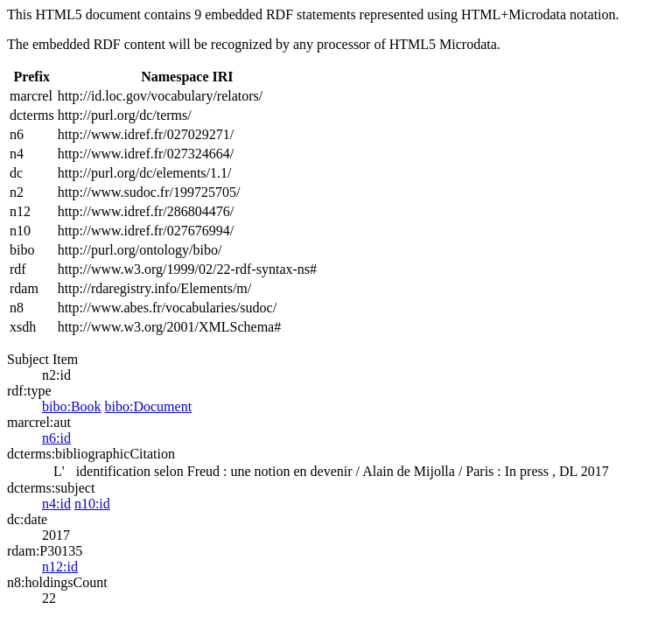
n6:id (56, 438)
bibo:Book (72, 406)
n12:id (60, 567)
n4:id (56, 504)
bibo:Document (149, 406)
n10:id (92, 504)
